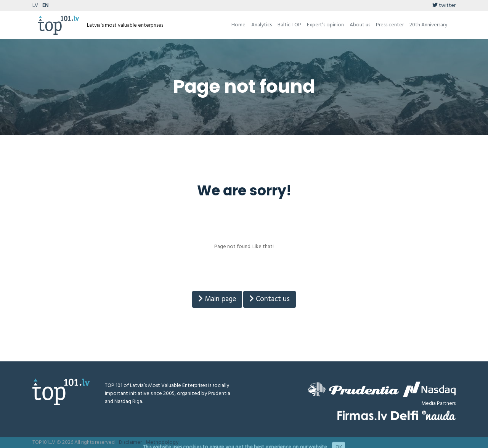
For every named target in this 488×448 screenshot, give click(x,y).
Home (238, 25)
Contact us (270, 299)
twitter (444, 6)
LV (35, 6)
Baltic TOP (289, 25)
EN (45, 6)
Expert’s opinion (325, 25)
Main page (217, 299)
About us (360, 25)
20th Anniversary (428, 25)
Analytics (262, 25)
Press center (390, 25)
